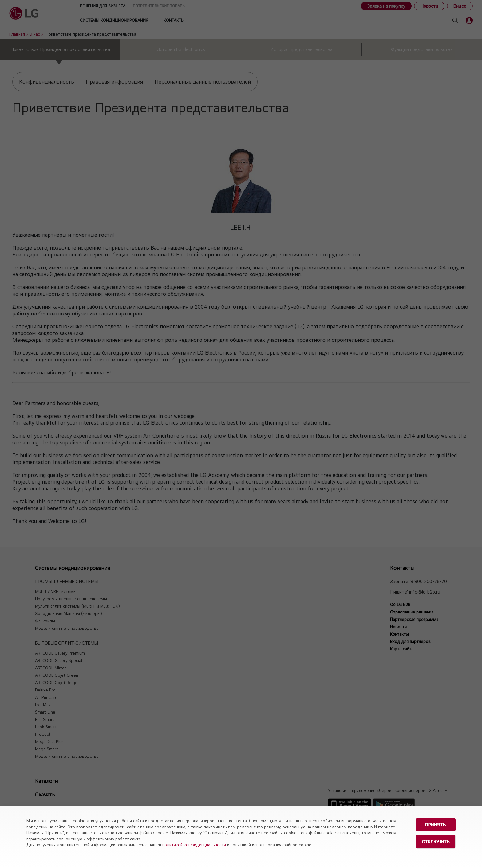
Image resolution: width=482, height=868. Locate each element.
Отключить (436, 840)
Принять (435, 824)
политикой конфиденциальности (194, 845)
